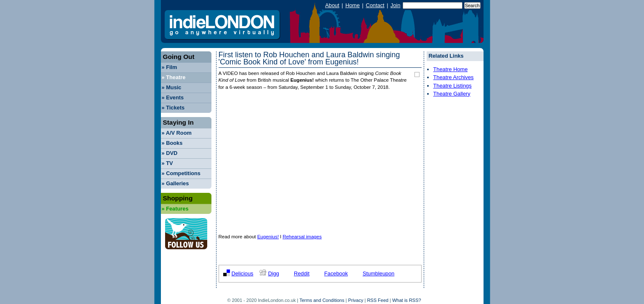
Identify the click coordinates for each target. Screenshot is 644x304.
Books (172, 143)
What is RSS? (406, 300)
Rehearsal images (302, 237)
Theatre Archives (454, 77)
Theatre (174, 77)
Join (395, 5)
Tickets (173, 108)
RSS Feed (378, 300)
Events (173, 97)
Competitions (181, 173)
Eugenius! (268, 237)
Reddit (302, 273)
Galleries (175, 183)
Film (170, 67)
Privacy (355, 300)
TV (167, 163)
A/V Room (177, 133)
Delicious (243, 273)
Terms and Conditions (322, 300)
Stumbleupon (378, 273)
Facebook (336, 273)
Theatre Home (451, 69)
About (332, 5)
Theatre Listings (453, 86)
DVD (170, 153)
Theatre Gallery (452, 94)
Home (353, 5)
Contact (375, 5)
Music (172, 87)
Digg (273, 273)
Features (175, 209)
